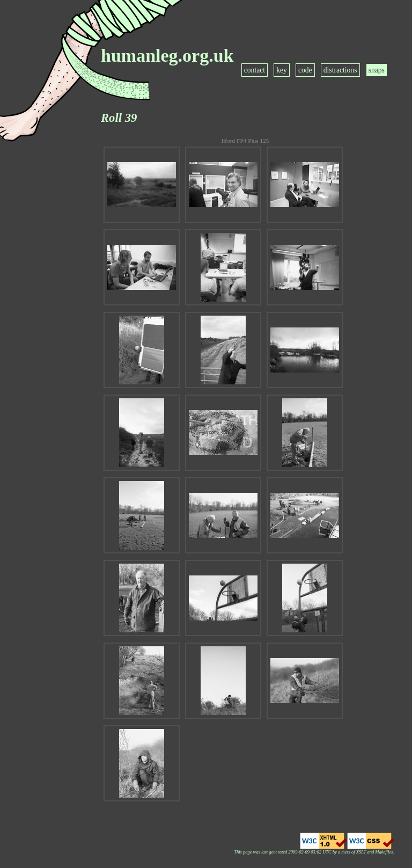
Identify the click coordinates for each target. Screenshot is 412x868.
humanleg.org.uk (167, 56)
